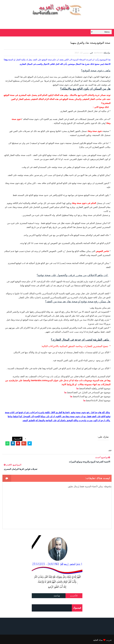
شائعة (57, 594)
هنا (77, 389)
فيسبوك (17, 437)
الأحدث (74, 594)
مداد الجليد (98, 639)
